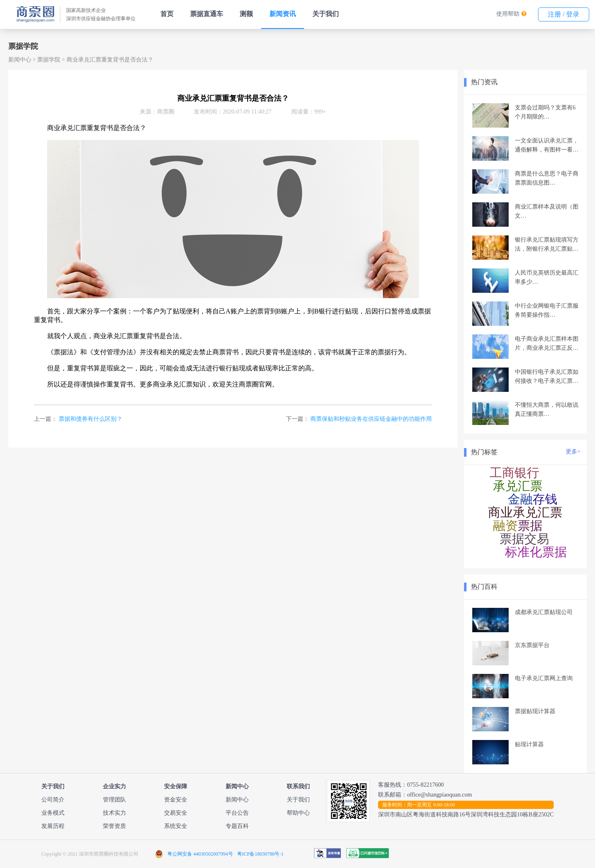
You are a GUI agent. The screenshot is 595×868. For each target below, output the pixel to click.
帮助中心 (298, 813)
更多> (573, 452)
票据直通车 (207, 14)
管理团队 (114, 800)
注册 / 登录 (564, 14)
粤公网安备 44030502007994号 (200, 854)
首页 (167, 14)
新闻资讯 (283, 14)
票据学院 (49, 60)
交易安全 (176, 813)
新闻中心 (20, 60)
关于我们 (326, 14)
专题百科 (237, 826)
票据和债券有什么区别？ (90, 419)
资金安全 (176, 800)
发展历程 (53, 826)
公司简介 (53, 800)
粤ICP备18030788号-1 (261, 854)
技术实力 (114, 813)
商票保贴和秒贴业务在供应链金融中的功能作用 (371, 419)
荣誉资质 (114, 826)
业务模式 (53, 813)
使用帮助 (508, 14)
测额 (246, 14)
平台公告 (237, 813)
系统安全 (176, 826)
